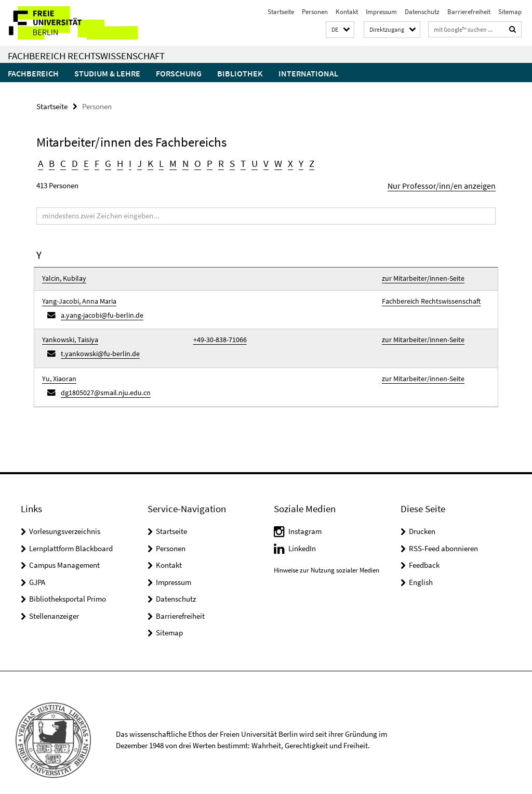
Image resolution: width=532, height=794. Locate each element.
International (308, 73)
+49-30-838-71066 (217, 332)
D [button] (74, 162)
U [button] (250, 162)
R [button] (217, 162)
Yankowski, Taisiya (68, 332)
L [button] (159, 162)
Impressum (381, 12)
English (421, 568)
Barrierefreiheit (469, 12)
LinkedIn (302, 534)
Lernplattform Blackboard (71, 534)
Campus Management (64, 550)
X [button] (284, 162)
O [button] (194, 162)
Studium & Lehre (107, 73)
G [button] (106, 162)
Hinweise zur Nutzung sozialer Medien (327, 556)
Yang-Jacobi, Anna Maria (77, 297)
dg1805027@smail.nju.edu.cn (101, 380)
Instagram (305, 517)
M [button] (170, 162)
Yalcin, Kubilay (62, 276)
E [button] (85, 162)
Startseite (281, 12)
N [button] (182, 162)
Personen (315, 12)
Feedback (424, 550)
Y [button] (295, 162)
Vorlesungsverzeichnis (65, 517)
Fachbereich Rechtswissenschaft (86, 56)
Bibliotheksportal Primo (68, 584)
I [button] (128, 162)
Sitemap (510, 12)
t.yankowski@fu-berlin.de (96, 344)
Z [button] (305, 162)
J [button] (137, 162)
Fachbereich (33, 73)
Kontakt (347, 12)
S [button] (228, 162)
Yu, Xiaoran (58, 367)
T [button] (238, 162)
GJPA (37, 568)
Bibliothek (240, 73)
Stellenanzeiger (54, 601)
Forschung (179, 73)
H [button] (118, 162)
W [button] (273, 162)
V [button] (261, 162)
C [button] (63, 162)
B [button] (52, 162)
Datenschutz (422, 12)
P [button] (206, 162)
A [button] (41, 162)
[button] (340, 30)
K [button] (148, 162)
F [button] (95, 162)
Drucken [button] (422, 517)
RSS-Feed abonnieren (443, 534)
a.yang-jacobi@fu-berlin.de (99, 309)
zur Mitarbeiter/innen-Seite (420, 276)
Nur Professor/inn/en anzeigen (447, 184)
